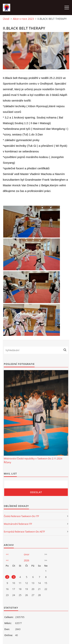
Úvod (6, 19)
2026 (26, 560)
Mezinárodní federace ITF (18, 524)
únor (27, 554)
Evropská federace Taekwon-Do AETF (24, 532)
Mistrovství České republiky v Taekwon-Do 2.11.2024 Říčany (33, 460)
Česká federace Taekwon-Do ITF (21, 516)
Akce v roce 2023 (23, 19)
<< (7, 554)
